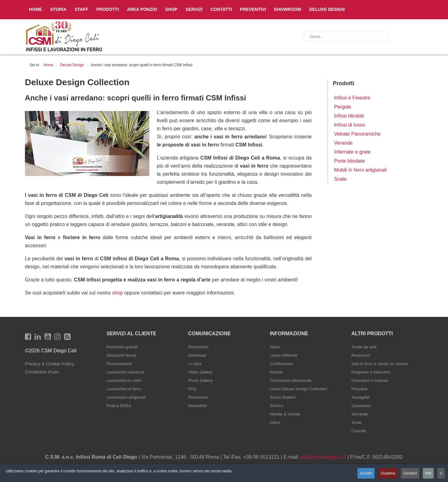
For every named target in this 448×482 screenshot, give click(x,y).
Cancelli (359, 431)
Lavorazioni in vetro (124, 380)
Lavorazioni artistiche (125, 372)
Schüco (276, 406)
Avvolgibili (361, 397)
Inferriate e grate (352, 152)
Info (428, 474)
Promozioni (198, 347)
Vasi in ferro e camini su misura (380, 364)
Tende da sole (364, 347)
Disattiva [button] (386, 474)
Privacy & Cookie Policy (49, 364)
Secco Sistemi (282, 397)
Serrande (360, 414)
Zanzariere (361, 406)
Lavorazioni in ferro (124, 389)
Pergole (343, 107)
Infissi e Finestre (352, 98)
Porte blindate (350, 161)
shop (117, 293)
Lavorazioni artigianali (126, 397)
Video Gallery (200, 372)
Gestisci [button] (409, 474)
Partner (276, 372)
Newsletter (198, 406)
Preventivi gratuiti (122, 347)
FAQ (192, 389)
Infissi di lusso (350, 125)
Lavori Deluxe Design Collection (298, 389)
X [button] (441, 474)
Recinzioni (361, 355)
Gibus (275, 422)
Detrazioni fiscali (121, 355)
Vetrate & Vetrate (285, 414)
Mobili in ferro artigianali (360, 170)
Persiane (359, 389)
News (275, 347)
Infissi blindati (349, 116)
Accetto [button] (363, 474)
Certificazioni (281, 364)
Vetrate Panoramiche (357, 134)
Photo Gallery (201, 380)
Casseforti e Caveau (370, 380)
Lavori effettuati (284, 355)
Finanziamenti (119, 364)
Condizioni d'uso (42, 372)
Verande (343, 143)
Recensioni (198, 397)
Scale (340, 179)
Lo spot (195, 364)
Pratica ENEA (119, 406)
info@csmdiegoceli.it (323, 457)
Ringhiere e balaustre (371, 372)
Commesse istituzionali (290, 380)
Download (197, 355)
